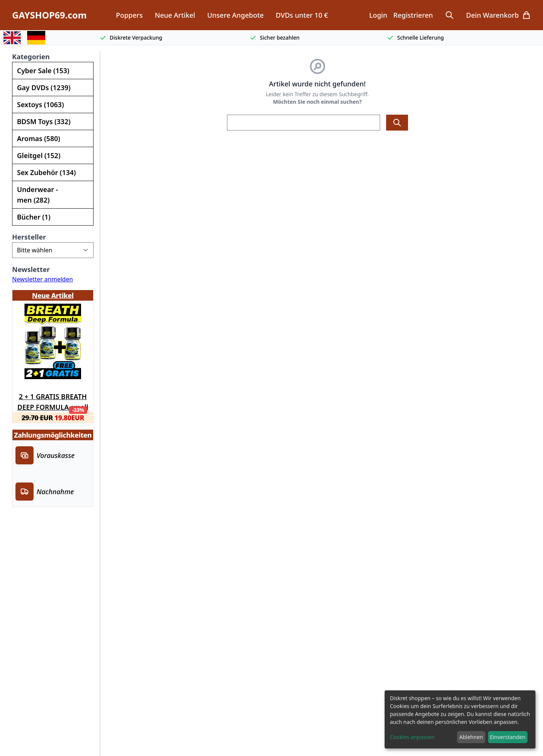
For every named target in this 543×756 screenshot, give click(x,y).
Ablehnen (471, 737)
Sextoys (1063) (40, 104)
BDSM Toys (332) (44, 121)
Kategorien (31, 57)
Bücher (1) (34, 217)
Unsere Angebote (235, 15)
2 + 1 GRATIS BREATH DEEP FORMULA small (53, 401)
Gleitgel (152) (39, 155)
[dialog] (460, 719)
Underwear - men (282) (38, 195)
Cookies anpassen (412, 737)
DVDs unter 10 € (302, 15)
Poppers (129, 15)
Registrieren (413, 15)
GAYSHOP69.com (49, 15)
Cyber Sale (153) (43, 71)
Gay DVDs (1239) (44, 88)
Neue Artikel (175, 15)
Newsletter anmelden (42, 279)
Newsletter (31, 269)
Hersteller (29, 237)
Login (378, 15)
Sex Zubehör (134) (46, 172)
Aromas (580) (39, 138)
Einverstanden (508, 737)
